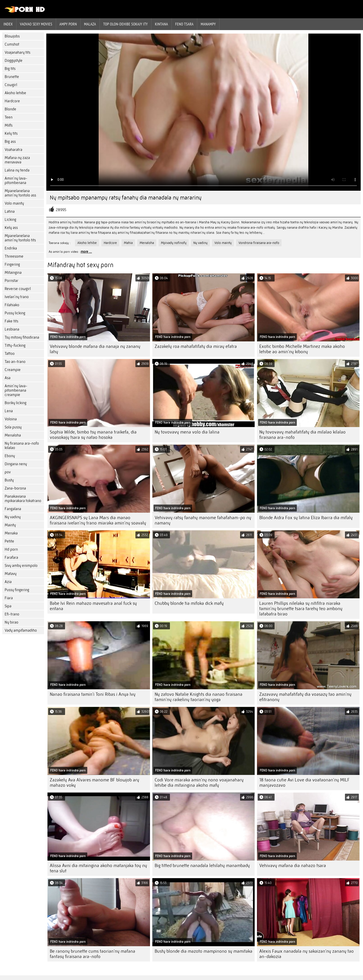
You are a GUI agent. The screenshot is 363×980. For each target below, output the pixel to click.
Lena (9, 411)
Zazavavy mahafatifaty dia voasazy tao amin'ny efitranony (305, 697)
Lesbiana (12, 329)
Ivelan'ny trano (17, 297)
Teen (9, 117)
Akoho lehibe (15, 93)
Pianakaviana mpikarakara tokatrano (23, 499)
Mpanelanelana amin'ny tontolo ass (20, 193)
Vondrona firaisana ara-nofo (259, 243)
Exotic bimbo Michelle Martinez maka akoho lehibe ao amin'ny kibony (302, 349)
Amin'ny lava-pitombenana (16, 181)
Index (8, 24)
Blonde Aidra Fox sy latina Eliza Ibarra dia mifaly (306, 518)
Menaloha (13, 435)
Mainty (10, 525)
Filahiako (12, 305)
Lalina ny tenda (17, 170)
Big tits (10, 69)
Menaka (11, 533)
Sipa (8, 606)
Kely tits (11, 133)
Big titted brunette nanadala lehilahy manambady (202, 866)
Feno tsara (184, 24)
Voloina (11, 419)
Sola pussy (13, 427)
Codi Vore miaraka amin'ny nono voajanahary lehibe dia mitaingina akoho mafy (199, 783)
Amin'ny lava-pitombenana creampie (16, 390)
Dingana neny (16, 464)
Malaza (90, 24)
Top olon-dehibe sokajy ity (125, 24)
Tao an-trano (15, 362)
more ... (86, 252)
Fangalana (13, 509)
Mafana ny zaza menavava (17, 160)
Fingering (12, 264)
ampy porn (68, 24)
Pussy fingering (17, 590)
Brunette (12, 77)
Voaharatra (13, 150)
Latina (10, 211)
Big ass (10, 142)
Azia (8, 582)
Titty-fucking (15, 345)
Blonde (10, 109)
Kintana (161, 24)
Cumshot (12, 44)
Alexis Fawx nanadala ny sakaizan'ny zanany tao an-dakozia (307, 954)
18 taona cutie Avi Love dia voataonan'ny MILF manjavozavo (304, 783)
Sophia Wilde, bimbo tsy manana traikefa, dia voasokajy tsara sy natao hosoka (93, 435)
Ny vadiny (13, 517)
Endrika (11, 248)
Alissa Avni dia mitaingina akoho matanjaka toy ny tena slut (98, 868)
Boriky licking (16, 403)
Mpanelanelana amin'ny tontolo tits (20, 238)
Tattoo (10, 354)
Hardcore (12, 101)
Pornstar (11, 281)
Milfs (9, 125)
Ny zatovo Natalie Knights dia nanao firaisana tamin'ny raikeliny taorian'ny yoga (199, 697)
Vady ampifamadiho (21, 630)
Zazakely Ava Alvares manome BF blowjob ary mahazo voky (94, 783)
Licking (10, 220)
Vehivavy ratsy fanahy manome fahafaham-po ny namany (203, 520)
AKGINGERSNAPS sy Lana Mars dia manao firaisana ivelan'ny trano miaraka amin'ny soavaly (98, 520)
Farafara (11, 557)
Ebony (10, 456)
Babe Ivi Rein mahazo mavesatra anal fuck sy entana (93, 606)
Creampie (13, 370)
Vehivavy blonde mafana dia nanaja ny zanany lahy (95, 349)
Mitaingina (13, 273)
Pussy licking (15, 313)
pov (8, 472)
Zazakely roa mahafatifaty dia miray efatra (196, 346)
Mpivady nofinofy (174, 243)
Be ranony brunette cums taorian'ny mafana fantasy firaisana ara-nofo (92, 954)
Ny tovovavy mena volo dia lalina (187, 432)
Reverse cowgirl (18, 289)
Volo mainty (14, 203)
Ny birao (11, 622)
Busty (9, 480)
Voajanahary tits (17, 52)
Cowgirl (11, 85)
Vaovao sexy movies (36, 24)
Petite (9, 541)
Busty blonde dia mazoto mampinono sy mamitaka (203, 951)
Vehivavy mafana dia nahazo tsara (293, 866)
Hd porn (11, 549)
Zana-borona (15, 488)
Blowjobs (12, 36)
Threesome (14, 256)
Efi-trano (12, 614)
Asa (8, 378)
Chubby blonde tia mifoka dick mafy (189, 603)
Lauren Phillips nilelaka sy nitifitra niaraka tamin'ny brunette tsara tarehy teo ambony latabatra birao (301, 609)
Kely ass (11, 228)
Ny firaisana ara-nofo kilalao (22, 446)
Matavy (11, 574)
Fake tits (11, 321)
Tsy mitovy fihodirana (22, 337)
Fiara (9, 598)
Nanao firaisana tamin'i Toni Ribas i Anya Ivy (93, 694)
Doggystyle (14, 61)
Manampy (208, 24)
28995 (61, 210)
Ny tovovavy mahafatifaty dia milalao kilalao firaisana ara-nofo (302, 435)
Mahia (128, 243)
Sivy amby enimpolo (21, 566)
